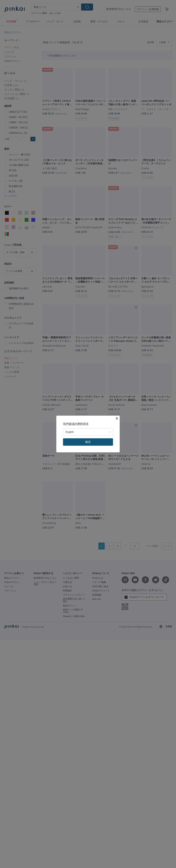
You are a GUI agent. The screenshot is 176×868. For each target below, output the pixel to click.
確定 (88, 442)
